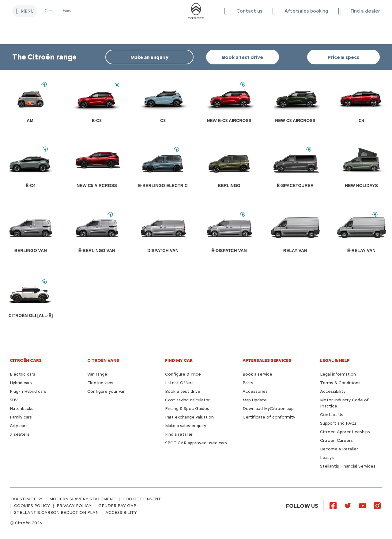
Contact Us (332, 415)
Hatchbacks (22, 409)
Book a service (257, 374)
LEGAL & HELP (335, 360)
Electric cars (23, 374)
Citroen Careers (336, 440)
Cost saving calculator (187, 400)
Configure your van (106, 391)
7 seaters (20, 434)
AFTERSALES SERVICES (267, 360)
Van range (97, 374)
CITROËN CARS (26, 360)
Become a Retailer (339, 449)
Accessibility (333, 391)
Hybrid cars (21, 383)
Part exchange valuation (189, 417)
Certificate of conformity (269, 417)
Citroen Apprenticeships (345, 432)
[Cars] (49, 11)
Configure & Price (183, 374)
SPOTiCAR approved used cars (196, 443)
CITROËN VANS (103, 360)
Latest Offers (179, 383)
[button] (243, 11)
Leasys (327, 458)
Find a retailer (179, 434)
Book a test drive (183, 391)
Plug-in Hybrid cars (28, 391)
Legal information (338, 374)
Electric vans (100, 383)
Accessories (255, 391)
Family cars (21, 417)
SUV (14, 400)
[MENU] (25, 11)
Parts (248, 383)
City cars (19, 426)
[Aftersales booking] (300, 11)
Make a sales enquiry (186, 426)
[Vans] (67, 11)
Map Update (255, 400)
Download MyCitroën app (268, 409)
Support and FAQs (338, 423)
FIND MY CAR (179, 360)
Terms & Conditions (340, 383)
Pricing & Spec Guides (187, 409)
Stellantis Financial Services (348, 466)
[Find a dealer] (359, 11)
